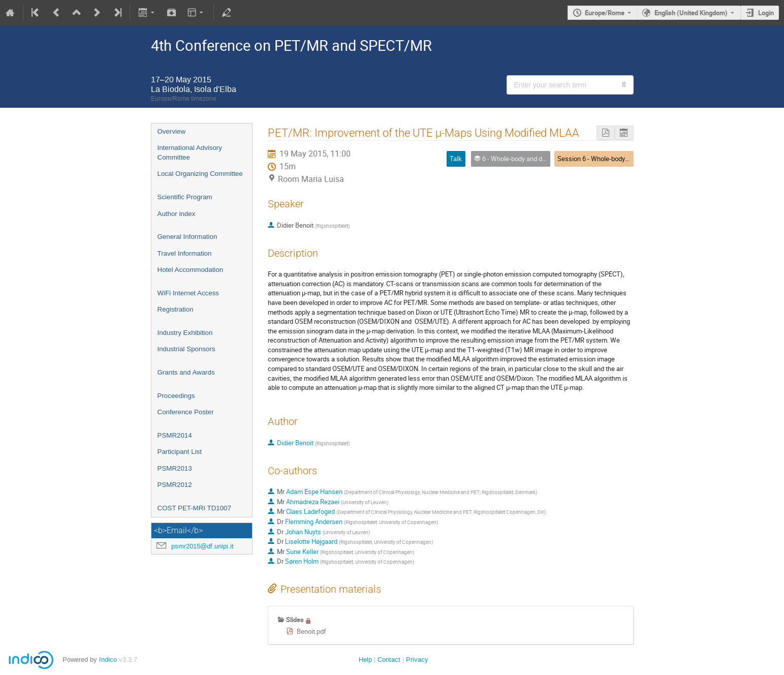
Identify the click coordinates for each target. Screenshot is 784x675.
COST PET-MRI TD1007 (194, 508)
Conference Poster (186, 412)
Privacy (417, 659)
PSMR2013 (175, 468)
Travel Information (185, 253)
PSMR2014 (175, 435)
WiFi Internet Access (188, 293)
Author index (177, 214)
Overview (172, 131)
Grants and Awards (186, 372)
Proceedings (176, 396)
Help (365, 659)
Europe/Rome (605, 13)
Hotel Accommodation (191, 270)
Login (766, 13)
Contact (389, 659)
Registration (176, 309)
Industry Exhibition (185, 333)
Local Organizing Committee (200, 174)
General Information (187, 237)
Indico (108, 659)
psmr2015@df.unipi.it (202, 546)
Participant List (180, 452)
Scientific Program (185, 197)
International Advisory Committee (190, 152)
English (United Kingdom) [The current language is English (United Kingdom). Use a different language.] (691, 13)
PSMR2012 (175, 485)
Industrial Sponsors (186, 349)
